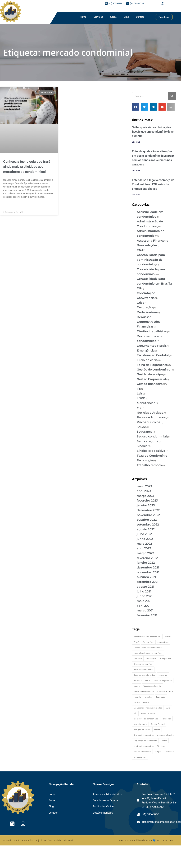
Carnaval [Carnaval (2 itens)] (168, 637)
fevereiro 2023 (147, 501)
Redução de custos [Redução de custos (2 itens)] (142, 730)
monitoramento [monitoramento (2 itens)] (148, 713)
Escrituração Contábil (153, 355)
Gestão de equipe (150, 374)
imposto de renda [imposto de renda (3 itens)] (165, 691)
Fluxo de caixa (147, 360)
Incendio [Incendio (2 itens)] (137, 697)
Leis (140, 394)
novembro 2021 (148, 572)
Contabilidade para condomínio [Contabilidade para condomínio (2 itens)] (148, 648)
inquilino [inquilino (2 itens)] (149, 697)
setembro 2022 (148, 525)
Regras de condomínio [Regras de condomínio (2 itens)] (144, 735)
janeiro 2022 (146, 563)
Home (83, 17)
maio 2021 (144, 601)
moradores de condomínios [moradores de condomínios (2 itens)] (146, 719)
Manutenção (146, 403)
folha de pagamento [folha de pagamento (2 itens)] (163, 680)
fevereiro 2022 (147, 558)
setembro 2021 (148, 582)
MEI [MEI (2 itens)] (135, 713)
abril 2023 (144, 491)
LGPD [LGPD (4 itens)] (168, 708)
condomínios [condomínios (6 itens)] (163, 642)
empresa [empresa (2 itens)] (138, 680)
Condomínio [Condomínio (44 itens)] (148, 642)
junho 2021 (145, 596)
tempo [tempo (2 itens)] (158, 752)
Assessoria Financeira (153, 241)
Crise (140, 303)
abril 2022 (144, 548)
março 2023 (145, 496)
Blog (126, 17)
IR (138, 389)
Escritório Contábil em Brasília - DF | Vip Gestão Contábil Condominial (38, 840)
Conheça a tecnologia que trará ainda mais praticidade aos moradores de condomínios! (27, 167)
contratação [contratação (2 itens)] (151, 659)
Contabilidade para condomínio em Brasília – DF (155, 284)
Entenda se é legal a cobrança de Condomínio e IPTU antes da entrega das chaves (153, 184)
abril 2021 (144, 606)
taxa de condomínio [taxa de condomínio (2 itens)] (142, 752)
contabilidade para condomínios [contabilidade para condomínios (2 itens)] (148, 653)
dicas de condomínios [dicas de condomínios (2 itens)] (143, 669)
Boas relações (147, 245)
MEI (140, 408)
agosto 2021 (145, 587)
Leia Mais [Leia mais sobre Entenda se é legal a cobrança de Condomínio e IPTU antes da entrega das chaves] (136, 195)
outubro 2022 (147, 520)
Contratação (146, 293)
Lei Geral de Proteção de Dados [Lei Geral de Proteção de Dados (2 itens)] (148, 708)
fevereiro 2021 (147, 615)
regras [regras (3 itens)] (157, 730)
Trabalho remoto (149, 465)
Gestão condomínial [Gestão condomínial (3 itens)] (152, 686)
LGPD (141, 398)
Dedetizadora (147, 312)
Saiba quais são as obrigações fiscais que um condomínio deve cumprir (153, 132)
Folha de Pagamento (152, 365)
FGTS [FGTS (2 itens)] (148, 680)
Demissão (144, 317)
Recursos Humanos (151, 417)
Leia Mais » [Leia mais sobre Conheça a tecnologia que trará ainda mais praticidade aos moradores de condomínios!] (9, 204)
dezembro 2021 (148, 568)
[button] (136, 107)
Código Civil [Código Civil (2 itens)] (165, 659)
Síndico (142, 446)
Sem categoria (148, 441)
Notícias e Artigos (150, 413)
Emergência (146, 351)
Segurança (145, 432)
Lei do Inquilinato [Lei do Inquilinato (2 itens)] (141, 702)
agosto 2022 (146, 529)
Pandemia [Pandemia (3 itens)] (166, 719)
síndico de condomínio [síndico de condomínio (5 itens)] (144, 746)
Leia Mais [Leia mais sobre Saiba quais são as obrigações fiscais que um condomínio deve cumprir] (136, 142)
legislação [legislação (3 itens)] (161, 697)
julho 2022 (144, 534)
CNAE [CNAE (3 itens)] (136, 642)
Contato (140, 17)
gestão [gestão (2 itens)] (137, 686)
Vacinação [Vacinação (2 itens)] (169, 752)
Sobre (113, 17)
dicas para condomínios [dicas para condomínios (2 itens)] (144, 675)
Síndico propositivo (151, 451)
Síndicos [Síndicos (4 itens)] (161, 746)
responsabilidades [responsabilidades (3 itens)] (165, 735)
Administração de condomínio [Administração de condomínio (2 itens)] (147, 637)
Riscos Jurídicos (148, 422)
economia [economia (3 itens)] (163, 675)
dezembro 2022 (148, 510)
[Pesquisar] (172, 96)
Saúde (141, 427)
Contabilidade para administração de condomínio (151, 260)
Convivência (146, 298)
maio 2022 (144, 544)
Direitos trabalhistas (152, 331)
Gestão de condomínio (154, 370)
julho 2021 (144, 591)
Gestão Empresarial (151, 379)
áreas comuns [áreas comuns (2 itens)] (140, 757)
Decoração (145, 307)
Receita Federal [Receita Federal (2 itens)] (158, 724)
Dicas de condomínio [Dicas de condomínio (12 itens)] (143, 664)
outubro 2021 (146, 577)
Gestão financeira (150, 384)
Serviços (98, 17)
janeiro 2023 (146, 505)
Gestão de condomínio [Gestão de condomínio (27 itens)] (144, 691)
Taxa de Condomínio (152, 456)
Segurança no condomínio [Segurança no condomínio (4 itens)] (145, 741)
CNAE (141, 250)
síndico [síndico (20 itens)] (164, 741)
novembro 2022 (148, 515)
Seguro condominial (152, 436)
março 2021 (145, 610)
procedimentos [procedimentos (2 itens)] (140, 724)
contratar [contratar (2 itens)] (138, 659)
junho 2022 (145, 539)
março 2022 (145, 553)
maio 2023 (144, 486)
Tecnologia (145, 460)
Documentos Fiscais (152, 346)
